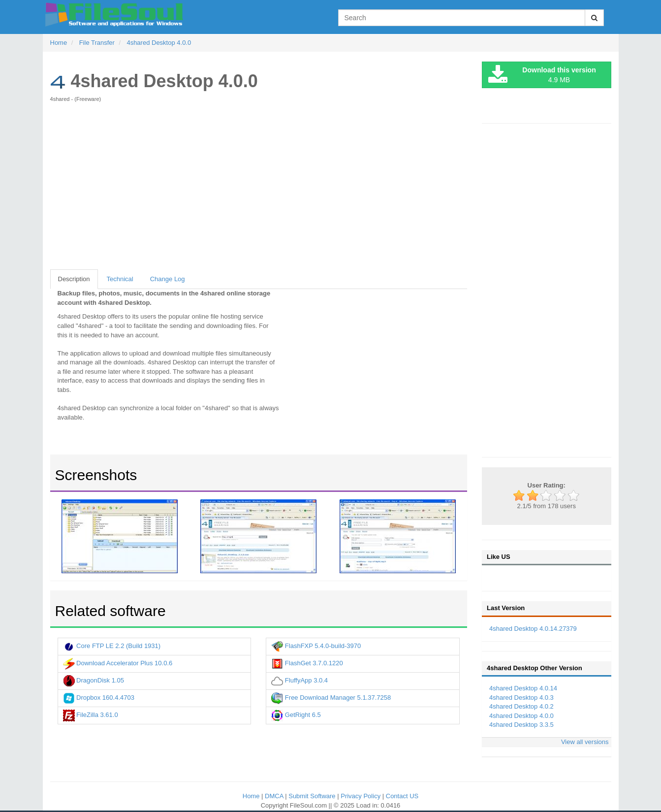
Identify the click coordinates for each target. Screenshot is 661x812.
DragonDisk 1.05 (94, 680)
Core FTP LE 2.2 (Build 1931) (112, 646)
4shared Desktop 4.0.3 (521, 698)
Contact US (402, 796)
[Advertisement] (259, 191)
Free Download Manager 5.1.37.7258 (331, 698)
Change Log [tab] (168, 279)
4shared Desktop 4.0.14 (523, 688)
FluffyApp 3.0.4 (299, 680)
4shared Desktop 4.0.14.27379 (533, 629)
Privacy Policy (362, 796)
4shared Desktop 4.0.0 (521, 716)
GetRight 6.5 (296, 715)
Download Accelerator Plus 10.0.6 (118, 663)
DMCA (275, 796)
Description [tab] (74, 279)
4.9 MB (542, 75)
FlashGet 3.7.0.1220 (307, 663)
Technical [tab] (120, 279)
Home (252, 796)
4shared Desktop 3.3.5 (521, 725)
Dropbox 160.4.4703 (99, 698)
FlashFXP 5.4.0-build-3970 (316, 646)
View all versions (585, 742)
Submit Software (313, 796)
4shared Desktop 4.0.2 (521, 706)
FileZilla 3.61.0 (91, 715)
